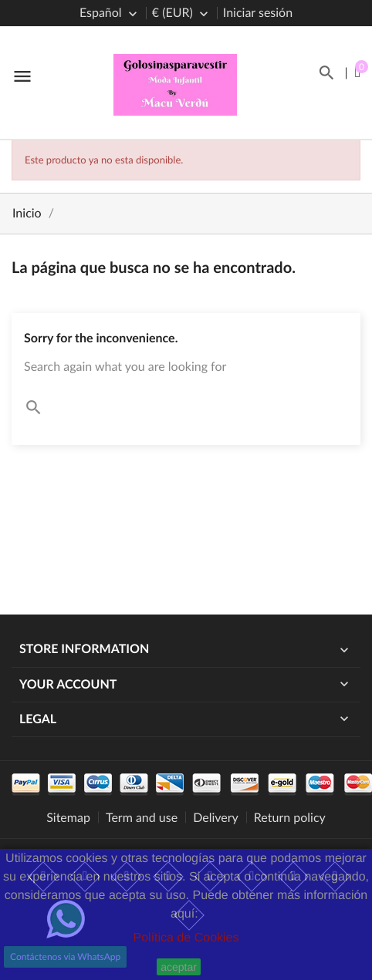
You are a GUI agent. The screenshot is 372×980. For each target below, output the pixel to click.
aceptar (179, 967)
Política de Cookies (186, 938)
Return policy (290, 818)
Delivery (216, 818)
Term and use (142, 818)
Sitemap (68, 818)
